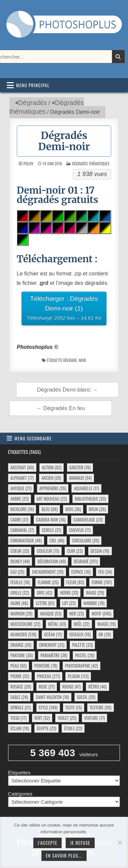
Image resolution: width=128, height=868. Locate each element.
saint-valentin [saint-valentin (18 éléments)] (52, 697)
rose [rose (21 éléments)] (47, 687)
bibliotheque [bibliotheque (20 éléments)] (90, 499)
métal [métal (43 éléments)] (57, 624)
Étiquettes (19, 773)
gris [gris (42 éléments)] (44, 593)
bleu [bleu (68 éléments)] (50, 509)
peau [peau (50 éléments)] (19, 666)
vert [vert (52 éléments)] (42, 718)
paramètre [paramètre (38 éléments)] (54, 655)
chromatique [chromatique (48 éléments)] (26, 540)
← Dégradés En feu (61, 408)
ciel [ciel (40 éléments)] (57, 540)
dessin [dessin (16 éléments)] (100, 551)
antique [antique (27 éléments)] (21, 488)
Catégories (20, 794)
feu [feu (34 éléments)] (105, 572)
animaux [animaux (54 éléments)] (80, 478)
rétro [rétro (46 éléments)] (97, 687)
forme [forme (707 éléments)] (102, 582)
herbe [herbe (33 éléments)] (69, 593)
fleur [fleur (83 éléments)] (75, 582)
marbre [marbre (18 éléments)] (94, 603)
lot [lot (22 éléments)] (69, 603)
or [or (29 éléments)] (105, 634)
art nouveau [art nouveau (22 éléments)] (52, 499)
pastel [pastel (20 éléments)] (85, 655)
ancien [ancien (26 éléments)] (51, 478)
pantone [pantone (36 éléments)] (22, 655)
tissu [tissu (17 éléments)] (19, 718)
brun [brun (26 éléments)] (97, 509)
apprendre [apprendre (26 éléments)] (53, 488)
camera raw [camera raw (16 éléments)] (51, 520)
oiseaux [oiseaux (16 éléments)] (80, 634)
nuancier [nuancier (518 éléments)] (23, 634)
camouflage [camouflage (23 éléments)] (88, 520)
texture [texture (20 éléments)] (101, 707)
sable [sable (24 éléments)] (19, 697)
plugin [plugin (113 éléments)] (78, 676)
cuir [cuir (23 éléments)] (75, 551)
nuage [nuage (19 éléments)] (106, 624)
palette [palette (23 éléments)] (82, 645)
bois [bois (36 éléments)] (73, 509)
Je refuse (80, 843)
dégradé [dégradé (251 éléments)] (86, 561)
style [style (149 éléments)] (48, 707)
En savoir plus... (64, 856)
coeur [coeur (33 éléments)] (20, 551)
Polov (28, 164)
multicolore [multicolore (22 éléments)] (25, 624)
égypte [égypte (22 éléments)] (46, 728)
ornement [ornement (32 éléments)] (52, 645)
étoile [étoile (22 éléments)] (73, 728)
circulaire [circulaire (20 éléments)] (86, 540)
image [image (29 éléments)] (95, 593)
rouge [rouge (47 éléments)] (71, 687)
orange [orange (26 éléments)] (21, 645)
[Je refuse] (120, 842)
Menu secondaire (33, 438)
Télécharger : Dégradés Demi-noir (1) (64, 309)
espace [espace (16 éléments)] (81, 572)
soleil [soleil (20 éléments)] (86, 697)
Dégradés (33, 103)
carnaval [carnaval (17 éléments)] (22, 530)
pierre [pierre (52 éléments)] (20, 676)
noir (82, 360)
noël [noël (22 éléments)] (82, 624)
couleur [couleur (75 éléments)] (48, 551)
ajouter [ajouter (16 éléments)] (80, 467)
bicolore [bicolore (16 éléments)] (22, 509)
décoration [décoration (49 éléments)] (52, 561)
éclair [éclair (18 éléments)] (20, 728)
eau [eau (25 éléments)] (17, 572)
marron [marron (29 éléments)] (21, 613)
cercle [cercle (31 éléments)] (51, 530)
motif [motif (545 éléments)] (101, 613)
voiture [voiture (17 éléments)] (94, 718)
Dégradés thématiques (91, 163)
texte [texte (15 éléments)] (74, 707)
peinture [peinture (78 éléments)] (46, 666)
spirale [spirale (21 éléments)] (21, 707)
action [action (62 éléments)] (52, 467)
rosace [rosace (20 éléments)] (21, 687)
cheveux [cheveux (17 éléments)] (80, 530)
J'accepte (47, 843)
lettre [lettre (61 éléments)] (45, 603)
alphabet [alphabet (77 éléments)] (22, 478)
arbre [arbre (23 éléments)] (20, 499)
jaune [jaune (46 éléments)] (19, 603)
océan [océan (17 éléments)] (53, 634)
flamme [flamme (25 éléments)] (48, 582)
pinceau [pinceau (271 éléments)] (49, 676)
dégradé (70, 360)
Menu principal (33, 85)
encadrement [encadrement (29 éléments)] (48, 572)
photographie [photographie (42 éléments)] (82, 666)
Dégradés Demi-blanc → (68, 390)
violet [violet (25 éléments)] (67, 718)
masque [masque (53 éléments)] (51, 613)
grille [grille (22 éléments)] (20, 593)
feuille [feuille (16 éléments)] (20, 582)
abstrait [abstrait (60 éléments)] (22, 467)
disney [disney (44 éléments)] (20, 561)
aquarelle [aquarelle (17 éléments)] (86, 488)
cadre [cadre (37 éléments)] (19, 520)
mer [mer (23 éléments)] (77, 613)
